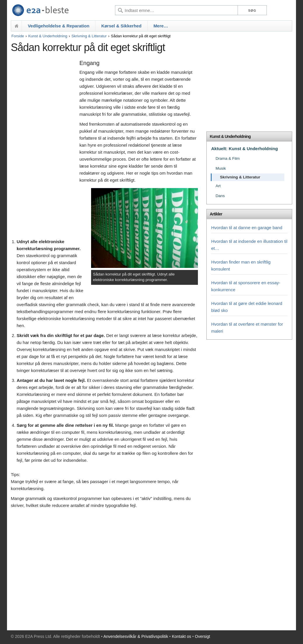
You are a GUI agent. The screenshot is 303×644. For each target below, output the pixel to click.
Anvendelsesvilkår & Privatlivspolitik (136, 636)
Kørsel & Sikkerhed (121, 26)
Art (218, 186)
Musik (221, 168)
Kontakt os (182, 636)
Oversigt (203, 636)
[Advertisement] (44, 148)
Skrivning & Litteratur (89, 36)
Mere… (161, 26)
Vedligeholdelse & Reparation (59, 26)
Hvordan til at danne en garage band (247, 228)
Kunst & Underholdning (48, 36)
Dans (220, 196)
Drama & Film (228, 158)
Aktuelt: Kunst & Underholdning (244, 149)
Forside (18, 36)
